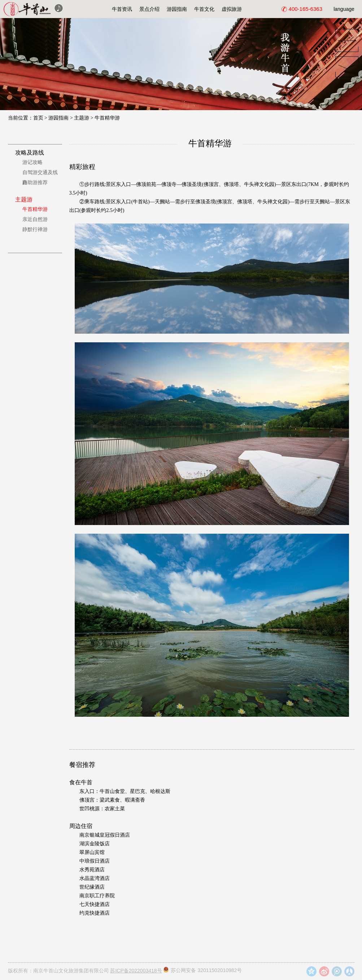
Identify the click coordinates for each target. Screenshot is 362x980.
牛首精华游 (107, 118)
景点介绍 (149, 9)
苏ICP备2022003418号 (136, 971)
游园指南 (177, 9)
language (344, 9)
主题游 (82, 118)
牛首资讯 (122, 9)
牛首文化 (204, 9)
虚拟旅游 (232, 9)
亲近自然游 (35, 219)
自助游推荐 (35, 183)
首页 (38, 118)
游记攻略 (32, 162)
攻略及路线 (30, 153)
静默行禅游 (35, 229)
